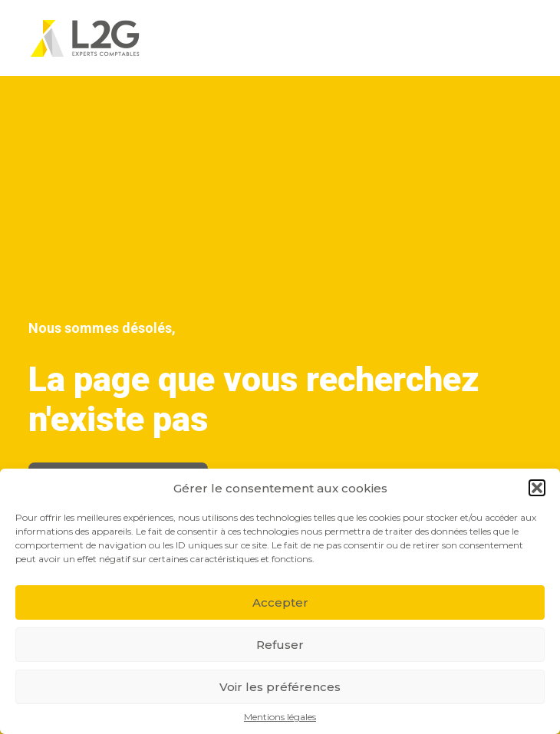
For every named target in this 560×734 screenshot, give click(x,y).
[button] (537, 488)
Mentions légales (280, 717)
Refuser (280, 645)
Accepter (280, 602)
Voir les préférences (280, 687)
